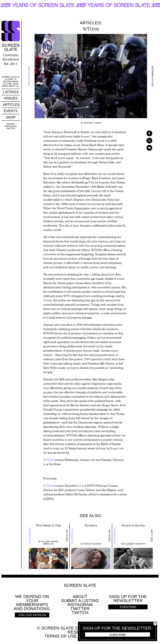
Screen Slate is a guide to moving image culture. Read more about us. (11, 82)
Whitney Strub (92, 123)
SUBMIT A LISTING (80, 601)
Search (11, 124)
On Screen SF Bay (29, 76)
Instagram (11, 126)
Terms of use (61, 636)
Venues (11, 98)
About (80, 596)
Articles (11, 105)
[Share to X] (146, 141)
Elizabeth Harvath (135, 544)
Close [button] (155, 624)
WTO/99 (49, 460)
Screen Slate (80, 585)
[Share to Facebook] (146, 133)
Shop (11, 117)
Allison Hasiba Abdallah (50, 543)
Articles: (91, 23)
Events (11, 111)
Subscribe (118, 635)
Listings (11, 92)
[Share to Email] (146, 148)
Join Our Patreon (32, 615)
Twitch (80, 613)
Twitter (11, 129)
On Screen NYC (30, 536)
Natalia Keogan (92, 544)
